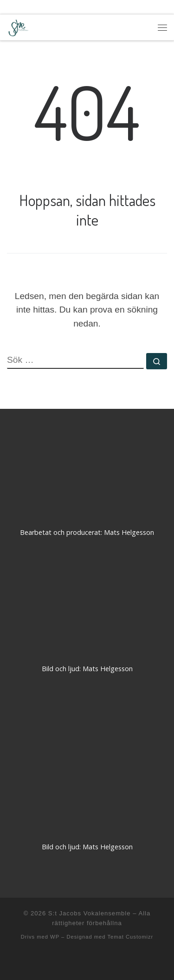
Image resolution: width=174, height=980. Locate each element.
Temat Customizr (130, 937)
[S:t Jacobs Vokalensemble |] (18, 26)
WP (55, 937)
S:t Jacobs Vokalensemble (90, 913)
